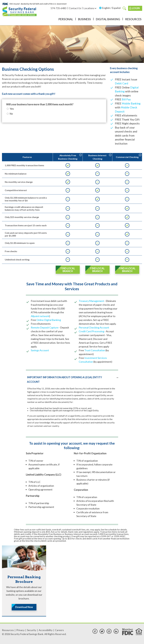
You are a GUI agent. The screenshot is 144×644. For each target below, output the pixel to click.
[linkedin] (116, 631)
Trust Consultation (95, 350)
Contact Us (75, 8)
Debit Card (121, 83)
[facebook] (95, 631)
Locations (90, 8)
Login (136, 8)
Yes (12, 109)
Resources (133, 19)
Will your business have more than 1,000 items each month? (40, 104)
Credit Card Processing (91, 331)
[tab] (72, 380)
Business (84, 19)
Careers (59, 630)
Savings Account (40, 350)
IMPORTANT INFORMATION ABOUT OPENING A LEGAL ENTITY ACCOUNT (64, 380)
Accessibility (46, 630)
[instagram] (109, 631)
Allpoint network (40, 316)
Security (32, 630)
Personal (66, 19)
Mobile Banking (131, 103)
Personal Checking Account (94, 327)
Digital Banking (108, 19)
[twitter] (102, 631)
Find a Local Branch (127, 270)
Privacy (20, 630)
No (11, 114)
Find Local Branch (68, 270)
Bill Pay (126, 99)
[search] (124, 8)
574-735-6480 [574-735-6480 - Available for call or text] (59, 8)
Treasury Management (91, 301)
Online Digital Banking (49, 320)
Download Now (24, 607)
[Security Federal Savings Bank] (20, 11)
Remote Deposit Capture (45, 327)
